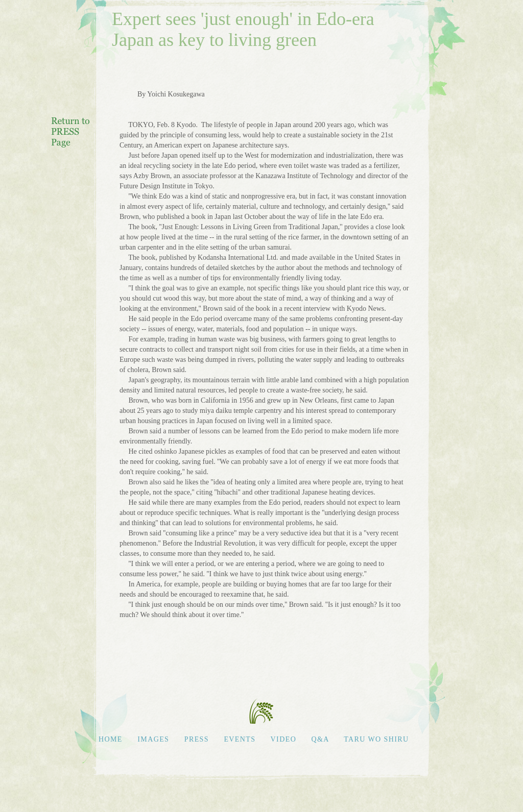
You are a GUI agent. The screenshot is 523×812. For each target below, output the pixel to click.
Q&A (322, 739)
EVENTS (240, 739)
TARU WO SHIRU (376, 739)
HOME (111, 739)
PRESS (197, 739)
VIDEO (284, 739)
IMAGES (153, 739)
